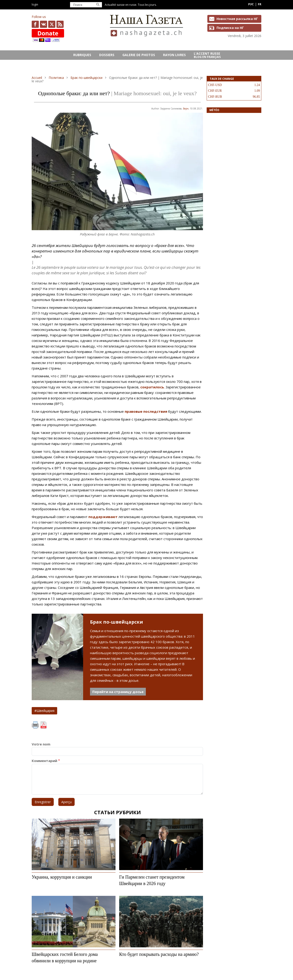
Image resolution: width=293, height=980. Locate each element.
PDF (43, 725)
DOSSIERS (107, 55)
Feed (60, 24)
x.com (52, 24)
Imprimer (35, 725)
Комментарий (44, 761)
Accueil (37, 78)
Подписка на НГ (230, 28)
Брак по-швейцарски (86, 78)
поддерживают (103, 517)
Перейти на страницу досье (118, 692)
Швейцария (45, 711)
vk (44, 24)
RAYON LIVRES (174, 55)
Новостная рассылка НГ (237, 19)
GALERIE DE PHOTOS (139, 55)
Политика (56, 78)
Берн (186, 109)
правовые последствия (146, 411)
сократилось (152, 387)
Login (35, 4)
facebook (35, 24)
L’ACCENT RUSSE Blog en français (207, 55)
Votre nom (41, 744)
